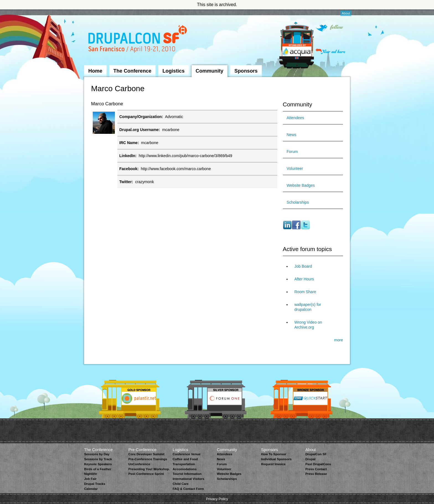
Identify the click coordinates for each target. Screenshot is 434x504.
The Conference (132, 71)
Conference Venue (187, 454)
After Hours (304, 279)
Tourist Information (187, 474)
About (346, 13)
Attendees (295, 118)
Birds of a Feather (98, 469)
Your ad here (330, 51)
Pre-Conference (143, 450)
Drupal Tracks (95, 484)
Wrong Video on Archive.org (308, 325)
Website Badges (301, 185)
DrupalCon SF (316, 454)
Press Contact (316, 469)
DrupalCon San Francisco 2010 (138, 40)
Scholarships (298, 202)
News (292, 135)
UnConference (139, 464)
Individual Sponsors (276, 459)
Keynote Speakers (98, 464)
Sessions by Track (98, 459)
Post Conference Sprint (146, 474)
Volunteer (295, 168)
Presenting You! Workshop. (149, 469)
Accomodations (185, 469)
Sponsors (246, 71)
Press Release (316, 474)
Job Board (303, 266)
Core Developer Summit (147, 454)
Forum (292, 152)
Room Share (305, 292)
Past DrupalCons (318, 464)
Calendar (91, 489)
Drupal (310, 459)
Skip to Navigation (95, 12)
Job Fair (90, 479)
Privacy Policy (217, 499)
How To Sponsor (274, 454)
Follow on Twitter (329, 28)
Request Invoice (273, 464)
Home (95, 71)
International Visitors (188, 479)
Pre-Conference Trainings (148, 459)
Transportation (184, 464)
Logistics (174, 71)
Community (210, 71)
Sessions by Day (97, 454)
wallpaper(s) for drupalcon (308, 307)
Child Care (181, 484)
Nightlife (91, 474)
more (339, 340)
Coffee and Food (185, 459)
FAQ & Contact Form (188, 489)
